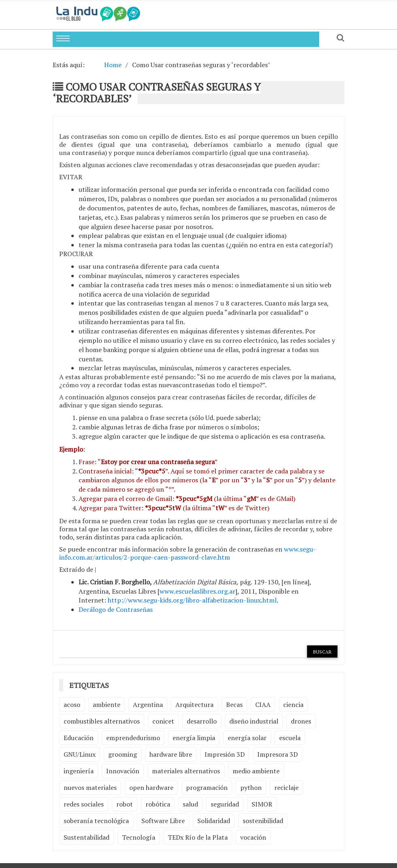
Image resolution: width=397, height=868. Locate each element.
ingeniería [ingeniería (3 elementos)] (79, 771)
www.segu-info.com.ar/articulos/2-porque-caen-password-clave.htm (188, 553)
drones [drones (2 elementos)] (301, 721)
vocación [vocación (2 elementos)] (253, 837)
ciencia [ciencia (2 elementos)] (293, 705)
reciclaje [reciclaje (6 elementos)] (286, 787)
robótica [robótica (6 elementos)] (158, 804)
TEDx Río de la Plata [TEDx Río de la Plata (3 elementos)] (198, 837)
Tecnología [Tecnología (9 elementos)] (139, 837)
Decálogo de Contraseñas (116, 609)
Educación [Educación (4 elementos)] (79, 738)
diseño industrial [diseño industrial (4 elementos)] (254, 721)
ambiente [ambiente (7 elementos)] (107, 705)
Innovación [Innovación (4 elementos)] (123, 771)
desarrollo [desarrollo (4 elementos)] (202, 721)
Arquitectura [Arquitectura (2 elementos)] (194, 705)
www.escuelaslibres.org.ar (197, 591)
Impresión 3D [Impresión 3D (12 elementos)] (225, 754)
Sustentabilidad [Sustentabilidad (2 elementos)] (86, 837)
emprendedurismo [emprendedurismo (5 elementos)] (133, 738)
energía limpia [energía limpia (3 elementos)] (194, 738)
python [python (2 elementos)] (251, 787)
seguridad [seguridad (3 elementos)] (225, 804)
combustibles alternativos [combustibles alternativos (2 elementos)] (102, 721)
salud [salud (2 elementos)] (190, 804)
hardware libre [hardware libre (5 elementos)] (171, 754)
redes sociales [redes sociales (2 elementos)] (84, 804)
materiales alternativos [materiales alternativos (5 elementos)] (186, 771)
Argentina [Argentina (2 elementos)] (148, 705)
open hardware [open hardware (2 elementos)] (151, 787)
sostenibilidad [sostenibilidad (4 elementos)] (263, 821)
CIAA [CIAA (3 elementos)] (263, 705)
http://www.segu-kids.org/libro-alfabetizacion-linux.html (192, 600)
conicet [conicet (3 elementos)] (163, 721)
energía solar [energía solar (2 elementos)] (247, 738)
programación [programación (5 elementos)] (207, 787)
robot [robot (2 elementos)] (125, 804)
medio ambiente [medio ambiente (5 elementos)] (256, 771)
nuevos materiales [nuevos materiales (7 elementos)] (90, 787)
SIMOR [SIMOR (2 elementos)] (262, 804)
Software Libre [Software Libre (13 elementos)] (163, 821)
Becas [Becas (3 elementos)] (234, 705)
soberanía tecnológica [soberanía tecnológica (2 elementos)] (96, 821)
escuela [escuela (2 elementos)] (290, 738)
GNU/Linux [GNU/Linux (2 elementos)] (80, 754)
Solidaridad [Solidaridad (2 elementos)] (214, 821)
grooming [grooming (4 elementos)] (123, 754)
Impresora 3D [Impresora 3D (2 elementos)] (277, 754)
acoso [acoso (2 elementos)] (72, 705)
